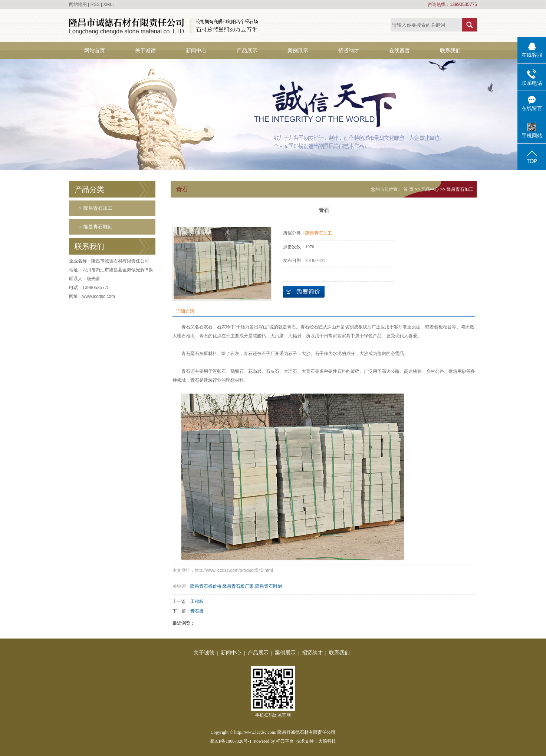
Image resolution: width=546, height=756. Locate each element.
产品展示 (247, 50)
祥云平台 (285, 741)
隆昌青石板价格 (206, 586)
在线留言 (399, 50)
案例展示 (298, 50)
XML (108, 4)
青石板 (197, 611)
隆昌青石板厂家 (238, 586)
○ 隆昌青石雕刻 (95, 227)
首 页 (408, 189)
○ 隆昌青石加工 (95, 208)
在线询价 (304, 292)
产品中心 (430, 189)
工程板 (197, 601)
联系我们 (450, 50)
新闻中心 (196, 50)
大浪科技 (327, 741)
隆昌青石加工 (460, 189)
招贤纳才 (349, 50)
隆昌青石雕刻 (269, 586)
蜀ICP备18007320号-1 (231, 741)
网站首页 (95, 50)
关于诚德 (145, 50)
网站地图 (78, 4)
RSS (95, 4)
